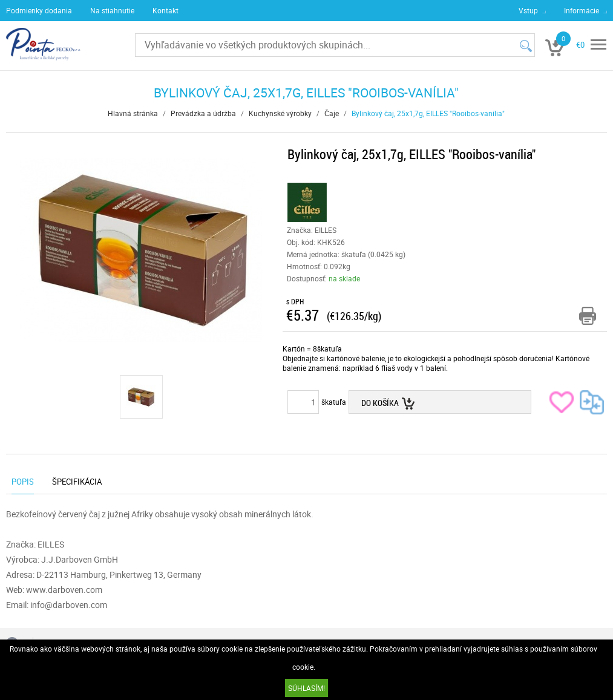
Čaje (332, 113)
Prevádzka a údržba (203, 113)
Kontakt (166, 10)
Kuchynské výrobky (280, 113)
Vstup (528, 10)
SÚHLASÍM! (306, 688)
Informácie (582, 10)
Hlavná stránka (133, 113)
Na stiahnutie (112, 10)
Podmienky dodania (39, 10)
